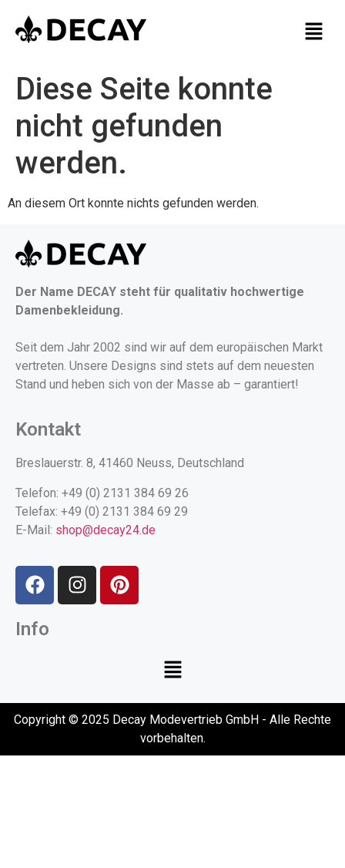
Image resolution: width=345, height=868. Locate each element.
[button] (314, 32)
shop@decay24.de (106, 530)
